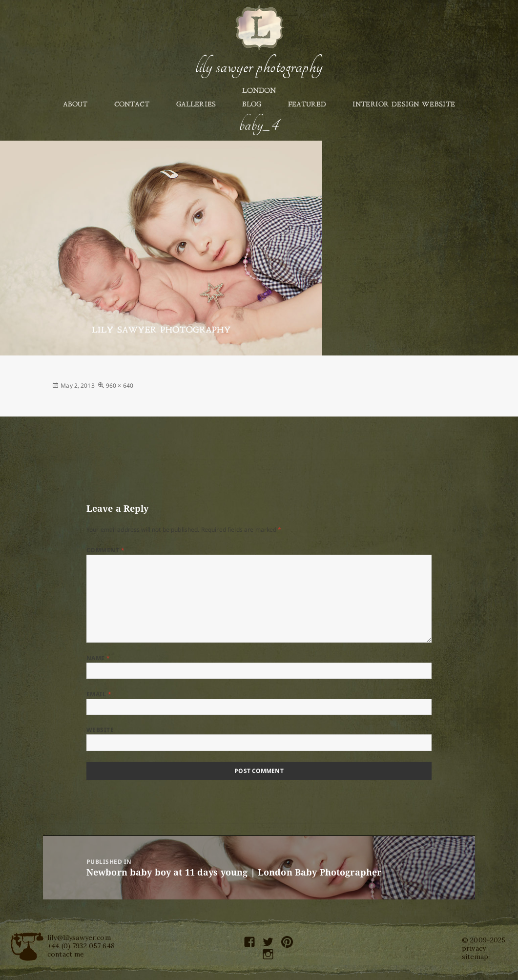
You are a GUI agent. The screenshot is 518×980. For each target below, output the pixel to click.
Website (100, 730)
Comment (105, 550)
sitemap (475, 957)
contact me (66, 954)
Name (98, 658)
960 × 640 (120, 386)
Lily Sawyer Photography (259, 67)
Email (99, 694)
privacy (474, 948)
